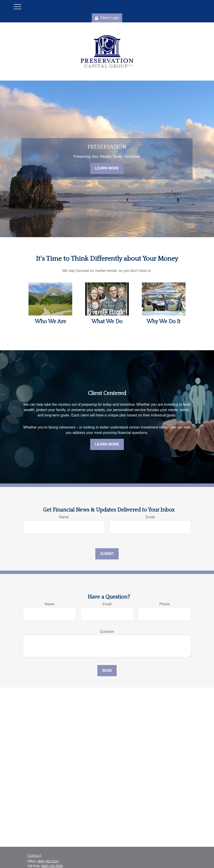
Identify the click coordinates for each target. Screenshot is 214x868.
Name (64, 517)
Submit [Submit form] (107, 554)
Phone (165, 604)
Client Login (107, 18)
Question (107, 632)
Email (150, 517)
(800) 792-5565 (52, 866)
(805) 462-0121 (48, 861)
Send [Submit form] (107, 671)
